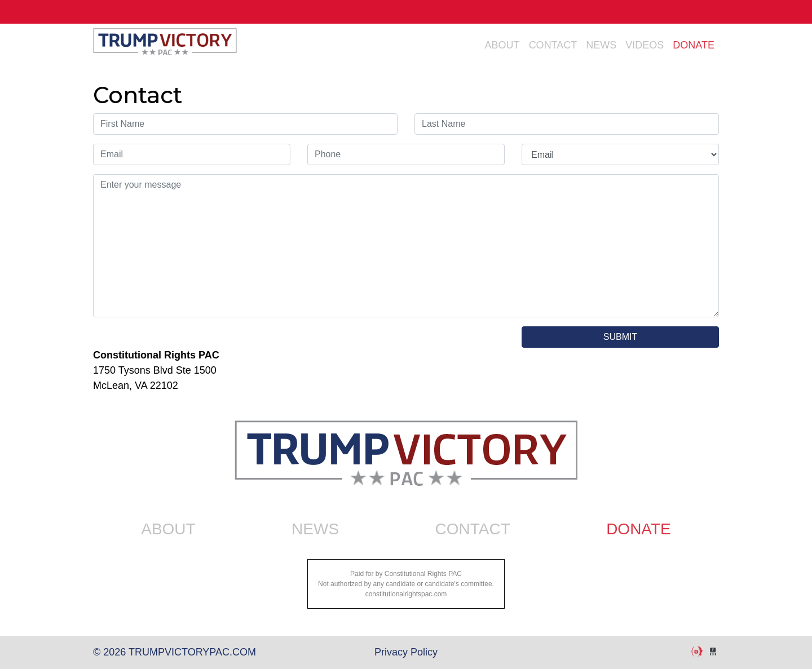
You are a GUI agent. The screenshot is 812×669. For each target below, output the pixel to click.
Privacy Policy (406, 652)
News (601, 45)
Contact (553, 45)
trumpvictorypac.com (165, 45)
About (502, 45)
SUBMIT (620, 337)
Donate (694, 45)
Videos (645, 45)
